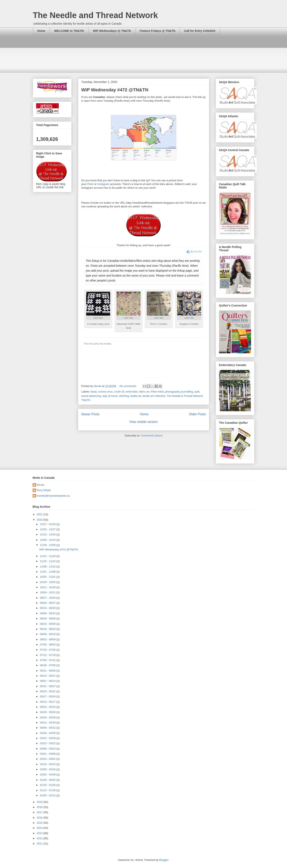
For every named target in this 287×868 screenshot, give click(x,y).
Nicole (40, 485)
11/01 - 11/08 (48, 572)
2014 (40, 828)
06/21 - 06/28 (48, 671)
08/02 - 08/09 (48, 639)
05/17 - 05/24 (48, 696)
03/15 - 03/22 (48, 743)
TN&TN (86, 400)
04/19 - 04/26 (48, 717)
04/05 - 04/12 (48, 728)
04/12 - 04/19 (48, 723)
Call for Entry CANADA (200, 31)
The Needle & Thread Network (185, 396)
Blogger (164, 860)
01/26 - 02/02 (48, 780)
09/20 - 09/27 (48, 603)
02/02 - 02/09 (48, 774)
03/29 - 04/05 (48, 733)
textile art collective (154, 396)
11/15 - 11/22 (48, 561)
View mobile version (143, 422)
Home (41, 31)
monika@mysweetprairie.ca (53, 496)
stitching (124, 396)
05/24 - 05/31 (48, 691)
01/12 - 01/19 (48, 790)
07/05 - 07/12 (48, 660)
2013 (40, 833)
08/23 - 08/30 (48, 624)
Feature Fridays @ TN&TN (157, 31)
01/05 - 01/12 (48, 795)
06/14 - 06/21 (48, 676)
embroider (132, 392)
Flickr (90, 184)
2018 (40, 807)
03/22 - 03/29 (48, 738)
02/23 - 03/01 (48, 759)
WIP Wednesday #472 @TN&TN (115, 90)
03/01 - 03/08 (48, 754)
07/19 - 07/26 (48, 650)
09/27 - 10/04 (48, 598)
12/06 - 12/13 (48, 540)
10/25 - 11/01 (48, 577)
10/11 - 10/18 (48, 587)
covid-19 (119, 392)
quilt (197, 392)
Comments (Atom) (152, 436)
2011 (40, 843)
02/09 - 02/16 (48, 769)
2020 (40, 520)
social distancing (91, 396)
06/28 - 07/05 (48, 665)
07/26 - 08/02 (48, 645)
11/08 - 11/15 (48, 567)
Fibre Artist (157, 392)
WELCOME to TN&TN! (69, 31)
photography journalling (179, 392)
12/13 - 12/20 (48, 534)
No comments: (129, 386)
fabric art (144, 392)
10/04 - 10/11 (48, 592)
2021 (40, 514)
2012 (40, 838)
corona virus (105, 392)
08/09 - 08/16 (48, 634)
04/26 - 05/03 (48, 712)
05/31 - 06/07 (48, 686)
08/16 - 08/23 (48, 629)
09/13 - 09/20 (48, 608)
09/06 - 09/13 (48, 613)
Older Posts (197, 414)
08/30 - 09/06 (48, 618)
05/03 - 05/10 (48, 707)
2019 (40, 802)
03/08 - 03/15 (48, 749)
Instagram (103, 184)
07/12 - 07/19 (48, 655)
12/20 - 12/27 (48, 529)
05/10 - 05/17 (48, 702)
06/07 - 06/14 (48, 681)
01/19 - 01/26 (48, 785)
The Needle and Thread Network (95, 15)
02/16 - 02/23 (48, 764)
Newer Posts (90, 414)
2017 (40, 812)
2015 (40, 823)
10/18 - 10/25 (48, 582)
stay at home (110, 396)
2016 (40, 818)
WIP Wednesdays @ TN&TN (112, 31)
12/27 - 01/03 (48, 524)
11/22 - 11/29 (48, 556)
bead (94, 392)
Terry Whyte (44, 490)
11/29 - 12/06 (48, 545)
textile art (136, 396)
